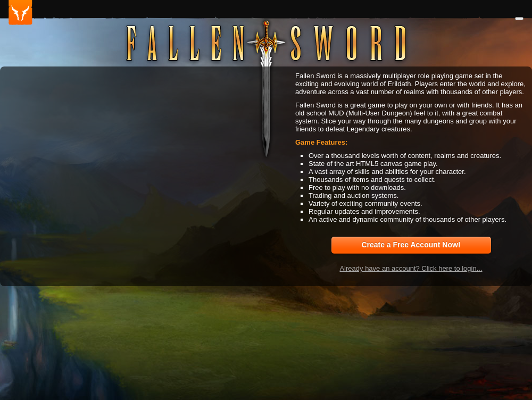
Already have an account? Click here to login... (411, 268)
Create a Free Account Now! (411, 245)
